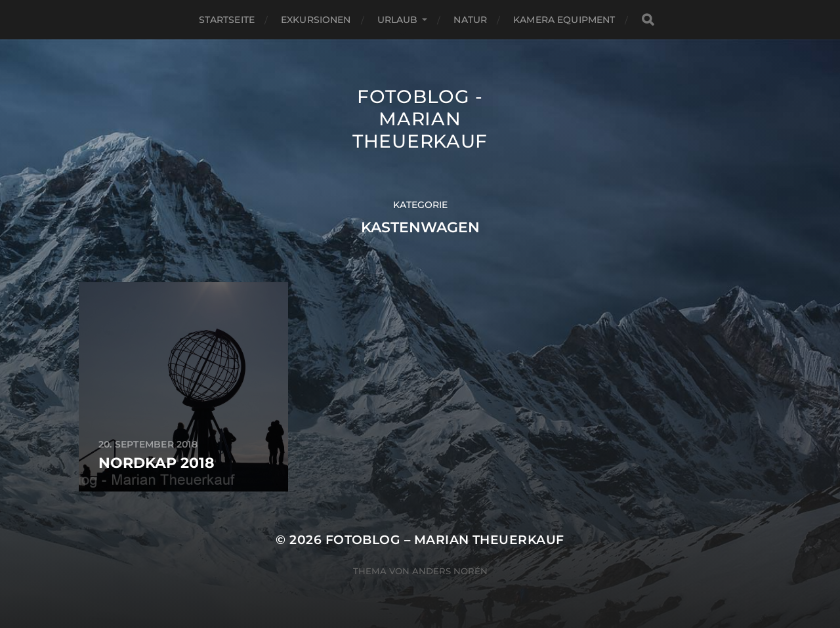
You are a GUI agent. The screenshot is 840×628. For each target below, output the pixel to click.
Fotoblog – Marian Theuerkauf (445, 540)
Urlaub (398, 20)
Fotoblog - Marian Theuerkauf (420, 119)
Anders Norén (450, 571)
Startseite (227, 20)
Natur (470, 20)
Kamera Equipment (564, 20)
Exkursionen (316, 20)
